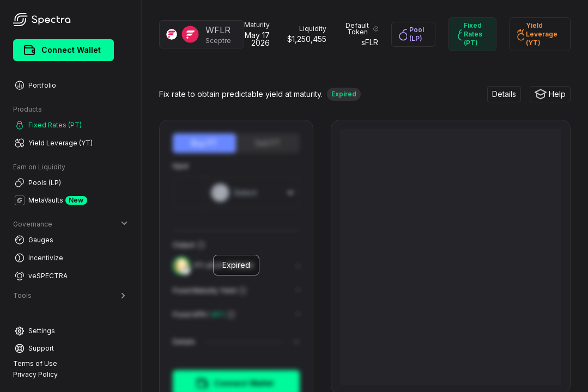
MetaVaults (51, 200)
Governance (70, 224)
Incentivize (39, 258)
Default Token (362, 29)
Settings (35, 331)
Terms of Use (35, 363)
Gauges (34, 240)
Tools (70, 295)
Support (34, 348)
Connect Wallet (62, 50)
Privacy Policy (35, 374)
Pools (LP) (38, 183)
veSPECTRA (41, 276)
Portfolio (35, 85)
